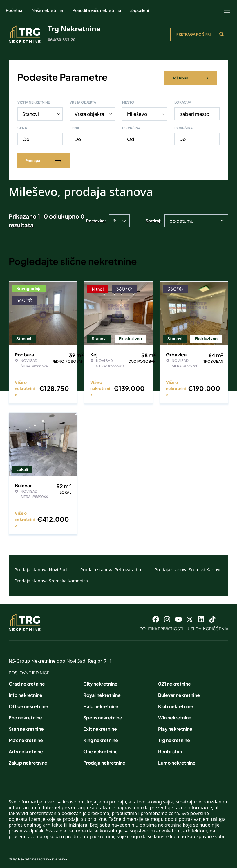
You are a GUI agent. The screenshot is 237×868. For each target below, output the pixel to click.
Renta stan (170, 749)
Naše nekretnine (47, 10)
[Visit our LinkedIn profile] (201, 617)
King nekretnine (101, 738)
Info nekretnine (26, 692)
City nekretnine (100, 681)
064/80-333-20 (62, 40)
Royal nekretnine (102, 692)
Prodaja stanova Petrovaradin (111, 567)
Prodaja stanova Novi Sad (41, 567)
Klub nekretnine (176, 704)
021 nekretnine (174, 681)
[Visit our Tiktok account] (212, 617)
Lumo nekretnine (177, 760)
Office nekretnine (28, 704)
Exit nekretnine (100, 726)
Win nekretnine (175, 715)
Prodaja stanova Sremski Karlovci (188, 567)
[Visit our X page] (190, 617)
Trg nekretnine (174, 738)
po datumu (181, 218)
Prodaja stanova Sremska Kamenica (51, 578)
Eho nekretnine (25, 715)
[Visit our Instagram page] (167, 617)
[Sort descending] (124, 218)
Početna (14, 10)
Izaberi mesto (194, 111)
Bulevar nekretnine (179, 692)
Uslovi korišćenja (208, 626)
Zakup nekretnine (28, 760)
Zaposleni (140, 10)
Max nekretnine (26, 738)
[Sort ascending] (114, 218)
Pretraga (44, 158)
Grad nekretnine (27, 681)
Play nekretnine (175, 726)
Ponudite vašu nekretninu (97, 10)
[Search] (222, 34)
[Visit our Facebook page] (156, 617)
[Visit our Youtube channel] (178, 617)
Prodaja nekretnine (104, 760)
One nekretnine (101, 749)
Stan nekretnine (26, 726)
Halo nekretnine (101, 704)
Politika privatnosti (161, 626)
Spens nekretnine (103, 715)
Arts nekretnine (26, 749)
